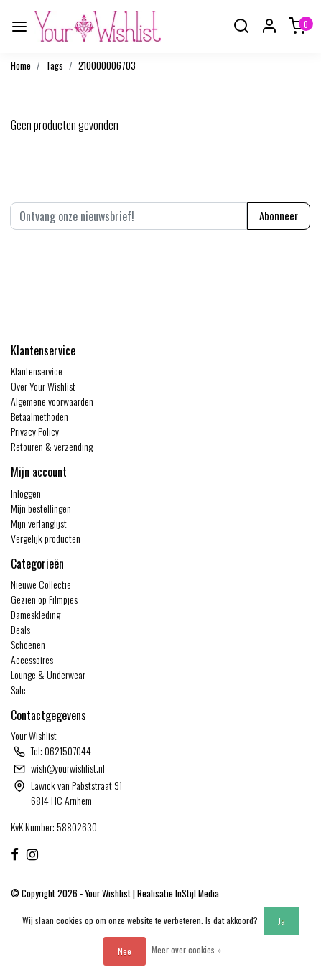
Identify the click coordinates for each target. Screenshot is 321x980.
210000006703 (107, 66)
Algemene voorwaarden (52, 401)
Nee (125, 951)
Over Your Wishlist (43, 386)
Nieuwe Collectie (41, 584)
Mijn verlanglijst (39, 523)
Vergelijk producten (46, 538)
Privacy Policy (35, 431)
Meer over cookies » (186, 949)
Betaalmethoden (39, 416)
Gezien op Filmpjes (44, 599)
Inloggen (26, 493)
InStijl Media (196, 893)
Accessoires (32, 659)
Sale (18, 690)
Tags (55, 66)
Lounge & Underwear (48, 675)
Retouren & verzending (52, 446)
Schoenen (28, 644)
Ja (282, 921)
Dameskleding (36, 614)
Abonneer (279, 216)
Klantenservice (37, 371)
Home (21, 66)
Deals (20, 629)
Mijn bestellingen (41, 508)
